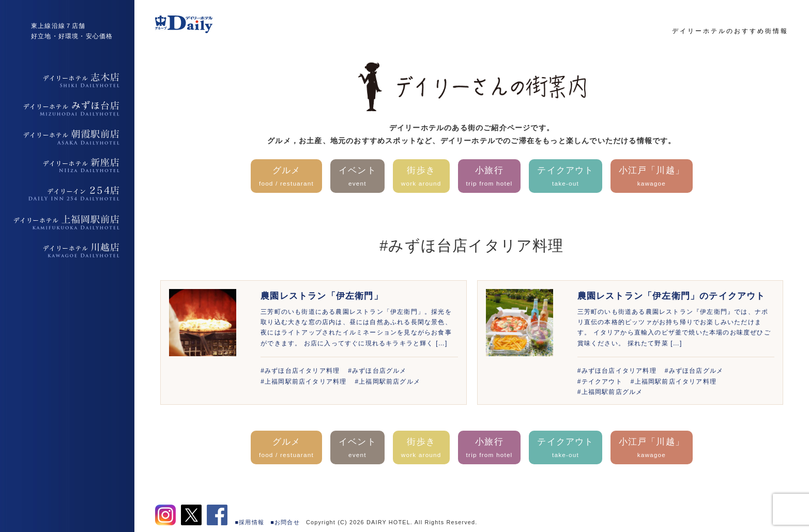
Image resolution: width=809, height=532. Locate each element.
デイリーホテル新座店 (67, 165)
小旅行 (490, 177)
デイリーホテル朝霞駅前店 (67, 137)
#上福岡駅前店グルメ (387, 382)
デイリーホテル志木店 (67, 80)
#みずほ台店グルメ (377, 371)
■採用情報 (250, 522)
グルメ (286, 177)
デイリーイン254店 (67, 194)
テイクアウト (565, 177)
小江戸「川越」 (652, 177)
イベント (357, 177)
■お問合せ (285, 522)
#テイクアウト (600, 382)
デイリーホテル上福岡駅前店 (67, 222)
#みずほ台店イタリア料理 (300, 371)
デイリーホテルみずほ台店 (67, 109)
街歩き (421, 177)
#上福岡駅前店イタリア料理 (303, 382)
